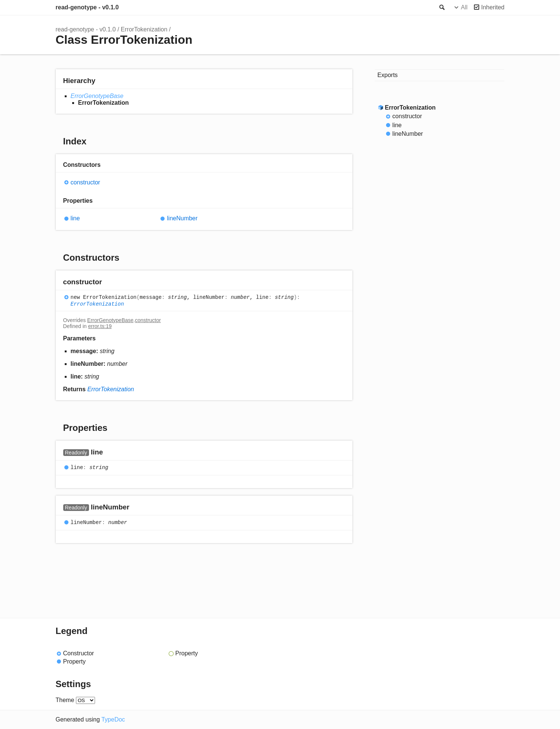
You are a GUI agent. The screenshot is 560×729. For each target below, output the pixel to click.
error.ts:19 (100, 326)
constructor (85, 182)
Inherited (493, 7)
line (75, 218)
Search (441, 7)
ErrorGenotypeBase (97, 96)
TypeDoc (113, 719)
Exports (388, 75)
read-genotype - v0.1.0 (87, 7)
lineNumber (182, 218)
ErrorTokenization (144, 29)
